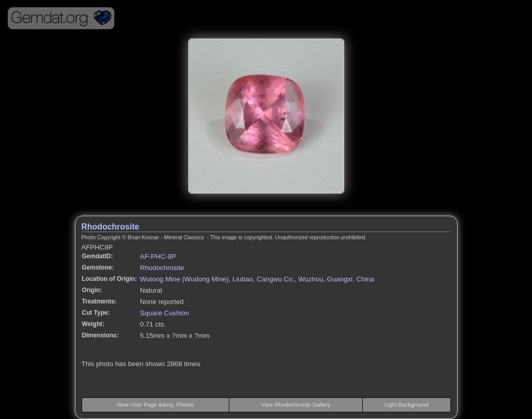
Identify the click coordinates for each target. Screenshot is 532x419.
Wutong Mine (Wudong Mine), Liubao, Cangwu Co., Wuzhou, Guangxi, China (257, 279)
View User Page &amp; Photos (155, 405)
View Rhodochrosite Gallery (296, 405)
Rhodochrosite (111, 227)
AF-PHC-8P (158, 256)
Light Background (406, 405)
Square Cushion (165, 313)
